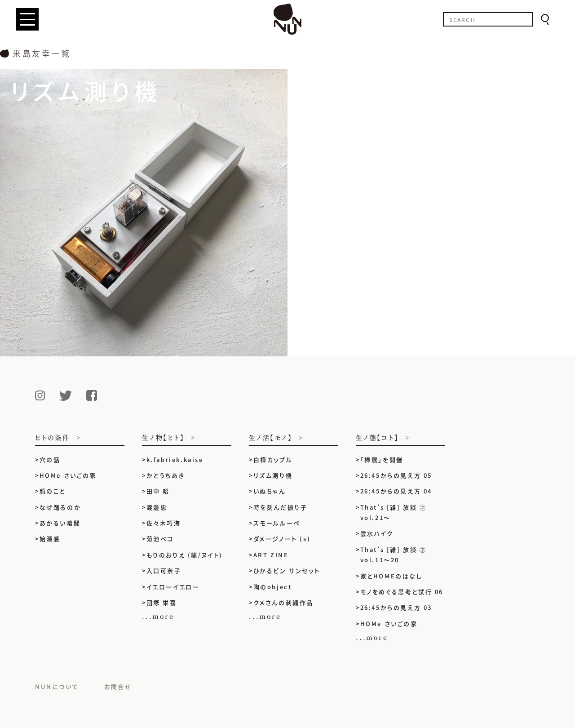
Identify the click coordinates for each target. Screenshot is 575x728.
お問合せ (118, 686)
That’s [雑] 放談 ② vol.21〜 (394, 512)
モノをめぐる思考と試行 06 (402, 592)
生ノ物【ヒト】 (163, 438)
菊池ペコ (160, 539)
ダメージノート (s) (282, 539)
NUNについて (57, 686)
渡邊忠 (157, 507)
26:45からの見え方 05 (396, 475)
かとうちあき (166, 475)
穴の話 (50, 459)
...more (158, 616)
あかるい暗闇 (60, 523)
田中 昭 (158, 491)
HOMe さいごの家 (68, 475)
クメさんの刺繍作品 (287, 602)
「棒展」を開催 (382, 459)
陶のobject (273, 587)
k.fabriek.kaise (175, 459)
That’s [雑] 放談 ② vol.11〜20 (394, 555)
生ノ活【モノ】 (271, 438)
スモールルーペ (277, 523)
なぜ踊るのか (60, 507)
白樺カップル (273, 459)
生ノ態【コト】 (377, 438)
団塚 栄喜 (162, 602)
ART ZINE (271, 555)
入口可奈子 (164, 570)
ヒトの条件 (53, 438)
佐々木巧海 (164, 523)
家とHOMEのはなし (391, 576)
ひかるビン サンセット (287, 570)
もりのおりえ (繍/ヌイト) (185, 555)
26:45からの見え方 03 (396, 607)
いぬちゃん (270, 491)
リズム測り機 (273, 475)
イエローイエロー (173, 587)
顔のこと (53, 491)
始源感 (50, 539)
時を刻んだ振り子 (281, 507)
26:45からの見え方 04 (396, 491)
